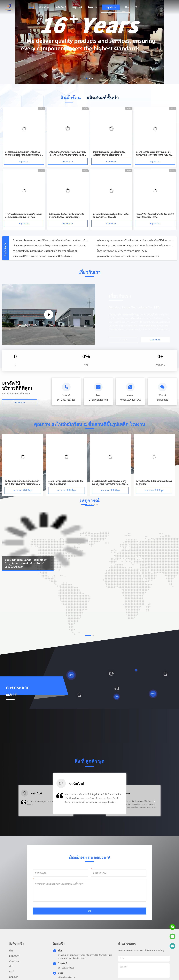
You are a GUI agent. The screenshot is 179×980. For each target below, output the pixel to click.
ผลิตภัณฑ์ (61, 7)
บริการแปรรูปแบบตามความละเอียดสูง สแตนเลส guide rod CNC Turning (49, 246)
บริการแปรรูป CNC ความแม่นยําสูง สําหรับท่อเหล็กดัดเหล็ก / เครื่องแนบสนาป (135, 246)
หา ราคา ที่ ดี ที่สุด (23, 490)
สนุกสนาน (111, 7)
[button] (24, 802)
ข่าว (11, 966)
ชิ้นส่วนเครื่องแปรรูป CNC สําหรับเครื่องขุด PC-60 (122, 251)
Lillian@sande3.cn (66, 977)
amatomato (162, 400)
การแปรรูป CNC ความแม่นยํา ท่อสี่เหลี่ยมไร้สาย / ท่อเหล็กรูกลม (45, 251)
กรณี (12, 972)
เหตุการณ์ (77, 7)
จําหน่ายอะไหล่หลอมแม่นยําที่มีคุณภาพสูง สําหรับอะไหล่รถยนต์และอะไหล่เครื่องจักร (51, 240)
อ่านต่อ (123, 339)
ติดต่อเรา (92, 7)
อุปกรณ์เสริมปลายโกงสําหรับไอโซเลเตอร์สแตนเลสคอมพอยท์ (128, 256)
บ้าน (31, 7)
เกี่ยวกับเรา (45, 7)
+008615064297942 (130, 400)
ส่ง (89, 911)
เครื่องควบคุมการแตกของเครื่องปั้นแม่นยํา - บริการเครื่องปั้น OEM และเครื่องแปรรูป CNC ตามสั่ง (135, 240)
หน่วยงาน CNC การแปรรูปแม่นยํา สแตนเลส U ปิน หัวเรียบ (42, 256)
